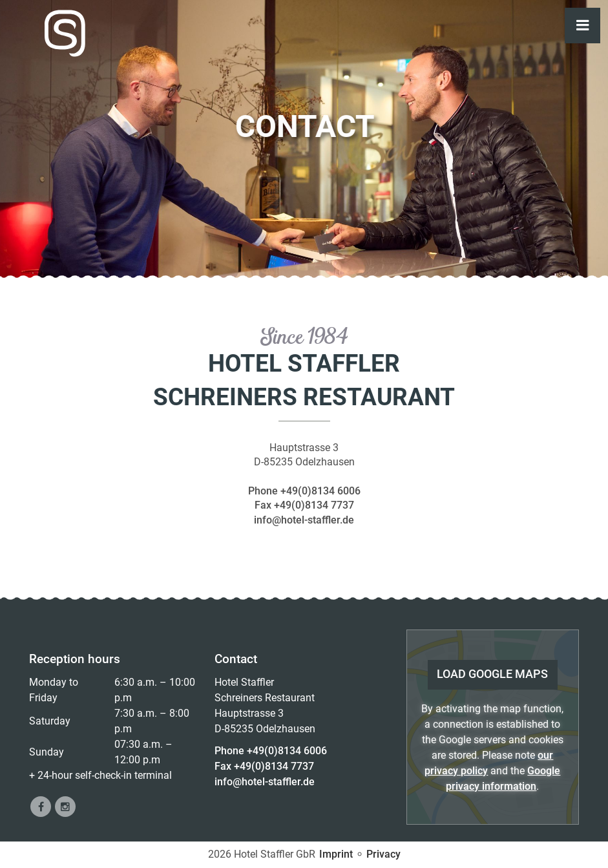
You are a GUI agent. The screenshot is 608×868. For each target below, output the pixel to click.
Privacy (383, 854)
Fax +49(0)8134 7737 (304, 505)
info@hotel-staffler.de (304, 520)
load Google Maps (492, 674)
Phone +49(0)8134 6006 (304, 491)
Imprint (336, 854)
